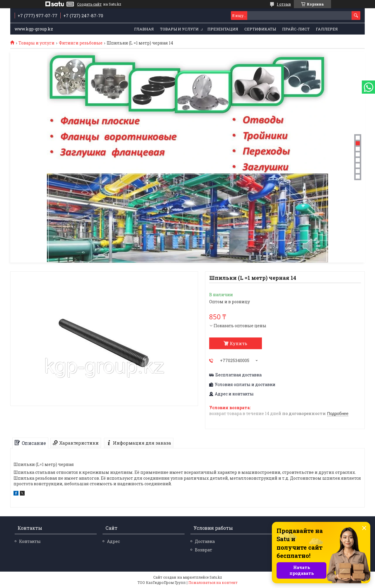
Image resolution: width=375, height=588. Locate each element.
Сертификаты (260, 29)
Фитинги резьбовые (81, 43)
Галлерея (327, 29)
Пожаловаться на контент (213, 582)
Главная (144, 29)
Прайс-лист (296, 29)
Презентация (223, 29)
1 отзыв (284, 4)
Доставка (205, 541)
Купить (238, 343)
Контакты (30, 541)
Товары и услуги (179, 29)
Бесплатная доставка (238, 375)
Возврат (203, 550)
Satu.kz (216, 577)
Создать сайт (89, 4)
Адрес (113, 541)
